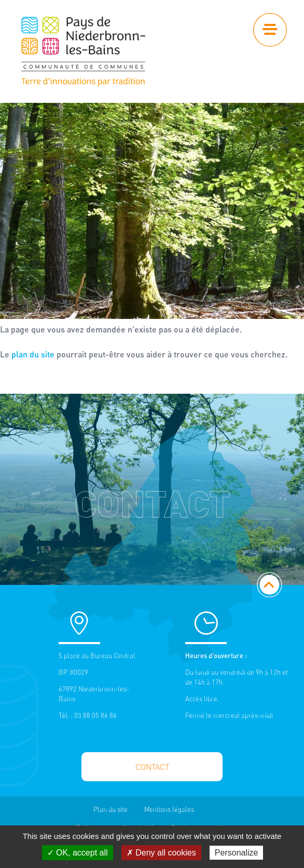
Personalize (237, 853)
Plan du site (110, 810)
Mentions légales (169, 810)
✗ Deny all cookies (161, 853)
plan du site (33, 354)
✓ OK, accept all (78, 853)
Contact (152, 767)
